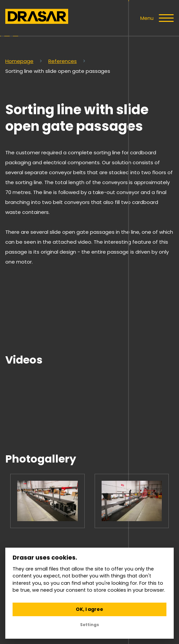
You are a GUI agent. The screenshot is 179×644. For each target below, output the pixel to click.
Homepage (19, 61)
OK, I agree (89, 609)
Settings (89, 625)
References (63, 61)
